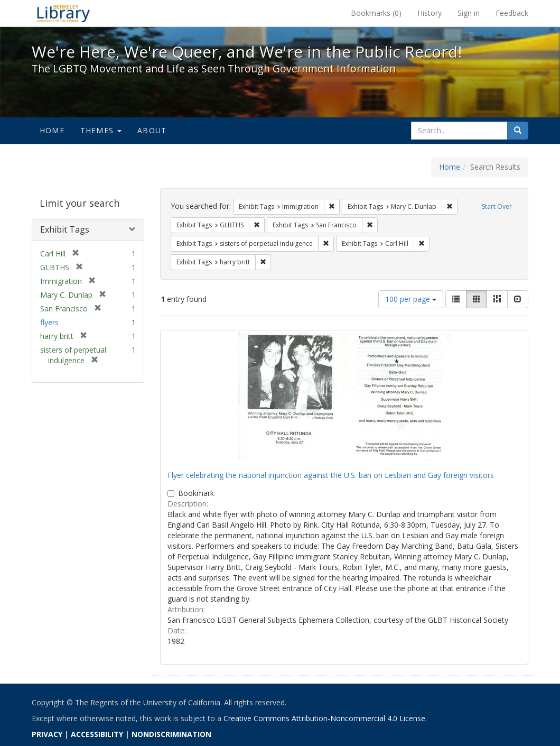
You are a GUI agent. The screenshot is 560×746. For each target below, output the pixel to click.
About (152, 130)
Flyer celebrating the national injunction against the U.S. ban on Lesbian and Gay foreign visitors (331, 475)
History (430, 13)
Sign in (469, 13)
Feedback (512, 13)
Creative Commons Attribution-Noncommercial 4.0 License (324, 718)
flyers (49, 322)
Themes (101, 130)
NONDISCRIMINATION (171, 734)
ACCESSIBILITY (97, 734)
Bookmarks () (376, 13)
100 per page (411, 299)
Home (52, 130)
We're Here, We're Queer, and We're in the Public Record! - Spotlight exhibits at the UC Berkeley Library (63, 13)
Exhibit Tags (65, 229)
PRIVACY (47, 734)
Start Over (497, 206)
